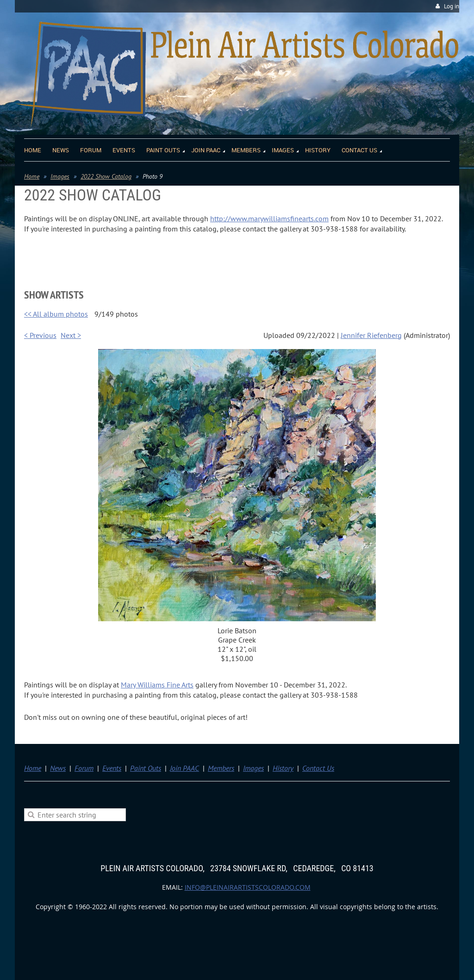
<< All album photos (56, 314)
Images (60, 176)
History (283, 768)
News (58, 768)
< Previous (40, 335)
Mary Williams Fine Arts (157, 685)
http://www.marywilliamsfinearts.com (269, 218)
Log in (452, 6)
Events (112, 768)
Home (32, 176)
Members (221, 768)
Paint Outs (146, 768)
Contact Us (318, 768)
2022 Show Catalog (106, 176)
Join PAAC (184, 768)
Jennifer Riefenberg (371, 335)
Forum (84, 768)
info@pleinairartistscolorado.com (248, 887)
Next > (71, 335)
